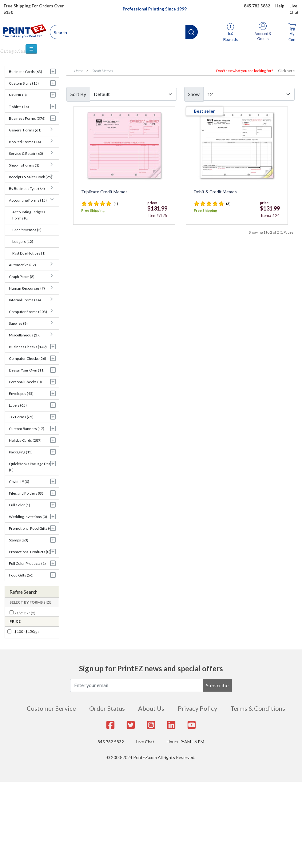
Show (194, 94)
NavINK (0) (18, 95)
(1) (116, 204)
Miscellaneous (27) (25, 335)
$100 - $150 (24, 631)
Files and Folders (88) (27, 493)
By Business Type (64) (27, 189)
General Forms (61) (25, 130)
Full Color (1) (20, 505)
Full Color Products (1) (27, 563)
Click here (286, 71)
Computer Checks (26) (28, 358)
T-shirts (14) (19, 107)
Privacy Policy (197, 708)
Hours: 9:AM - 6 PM (185, 742)
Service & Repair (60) (26, 153)
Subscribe (217, 685)
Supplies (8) (18, 323)
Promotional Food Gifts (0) (31, 528)
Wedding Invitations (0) (28, 517)
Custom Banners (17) (27, 429)
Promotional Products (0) (30, 552)
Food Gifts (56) (21, 575)
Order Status (107, 708)
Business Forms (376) (27, 118)
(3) (228, 204)
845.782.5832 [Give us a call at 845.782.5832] (257, 6)
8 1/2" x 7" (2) (24, 613)
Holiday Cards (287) (25, 440)
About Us (151, 708)
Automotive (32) (22, 265)
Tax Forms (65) (21, 417)
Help (280, 6)
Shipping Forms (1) (24, 165)
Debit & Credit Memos (215, 192)
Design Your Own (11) (27, 370)
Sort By (78, 94)
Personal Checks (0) (25, 382)
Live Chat (145, 742)
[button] (192, 32)
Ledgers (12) (23, 241)
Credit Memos (102, 71)
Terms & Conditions (258, 708)
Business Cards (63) (26, 72)
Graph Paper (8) (22, 277)
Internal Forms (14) (25, 300)
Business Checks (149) (28, 347)
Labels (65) (18, 405)
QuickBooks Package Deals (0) (31, 467)
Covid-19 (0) (19, 482)
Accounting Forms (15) (28, 200)
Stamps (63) (19, 540)
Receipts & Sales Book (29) (31, 177)
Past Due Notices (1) (29, 253)
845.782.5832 (111, 742)
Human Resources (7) (27, 288)
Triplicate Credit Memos (104, 192)
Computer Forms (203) (28, 312)
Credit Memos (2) (27, 230)
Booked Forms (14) (25, 142)
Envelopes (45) (21, 394)
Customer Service (51, 708)
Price (15, 621)
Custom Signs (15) (24, 83)
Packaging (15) (21, 452)
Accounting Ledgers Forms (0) (29, 215)
